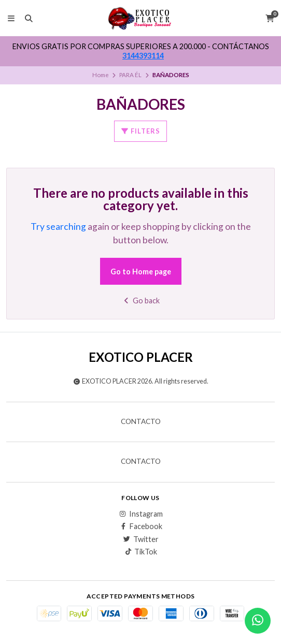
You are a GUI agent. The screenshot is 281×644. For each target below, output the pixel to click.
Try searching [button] (58, 226)
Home (101, 75)
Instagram (141, 514)
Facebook (141, 526)
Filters (140, 131)
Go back (141, 301)
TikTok (140, 552)
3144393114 (143, 56)
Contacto (141, 422)
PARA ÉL (130, 75)
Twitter (141, 539)
